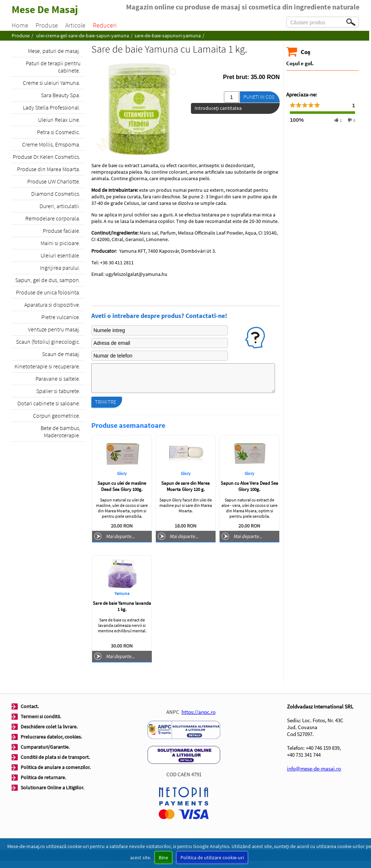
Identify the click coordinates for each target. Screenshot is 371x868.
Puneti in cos (259, 97)
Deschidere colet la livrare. (49, 727)
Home (20, 25)
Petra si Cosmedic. (59, 132)
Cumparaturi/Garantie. (45, 747)
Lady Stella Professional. (52, 107)
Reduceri (105, 25)
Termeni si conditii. (41, 716)
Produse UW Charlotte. (54, 181)
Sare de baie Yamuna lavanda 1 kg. (122, 606)
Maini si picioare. (61, 243)
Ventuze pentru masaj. (54, 329)
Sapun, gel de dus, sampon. (48, 280)
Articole (75, 25)
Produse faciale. (62, 231)
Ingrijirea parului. (60, 268)
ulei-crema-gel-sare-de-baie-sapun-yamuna (83, 36)
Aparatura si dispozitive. (52, 305)
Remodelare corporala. (53, 218)
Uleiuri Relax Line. (59, 120)
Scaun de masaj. (61, 354)
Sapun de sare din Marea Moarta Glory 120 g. (185, 486)
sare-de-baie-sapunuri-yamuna (168, 36)
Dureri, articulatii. (60, 206)
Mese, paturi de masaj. (54, 51)
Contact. (30, 706)
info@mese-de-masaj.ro (314, 768)
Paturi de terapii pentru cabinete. (53, 67)
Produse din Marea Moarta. (49, 169)
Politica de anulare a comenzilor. (56, 767)
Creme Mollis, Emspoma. (51, 144)
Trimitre (106, 402)
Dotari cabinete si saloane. (49, 403)
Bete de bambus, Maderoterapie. (61, 431)
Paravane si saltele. (58, 379)
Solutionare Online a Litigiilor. (52, 788)
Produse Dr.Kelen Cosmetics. (47, 157)
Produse (47, 25)
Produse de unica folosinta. (48, 292)
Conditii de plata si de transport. (55, 757)
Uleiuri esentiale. (61, 255)
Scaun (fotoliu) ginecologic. (48, 342)
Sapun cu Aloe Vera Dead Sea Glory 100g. (249, 486)
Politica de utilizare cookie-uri (212, 857)
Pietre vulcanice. (61, 317)
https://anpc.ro (199, 712)
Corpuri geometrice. (57, 416)
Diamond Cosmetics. (56, 194)
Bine (163, 857)
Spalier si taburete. (58, 391)
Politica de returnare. (43, 777)
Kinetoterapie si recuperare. (47, 366)
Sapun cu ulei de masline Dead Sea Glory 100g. (122, 486)
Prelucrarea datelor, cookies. (51, 737)
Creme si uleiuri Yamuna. (52, 83)
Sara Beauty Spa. (61, 95)
